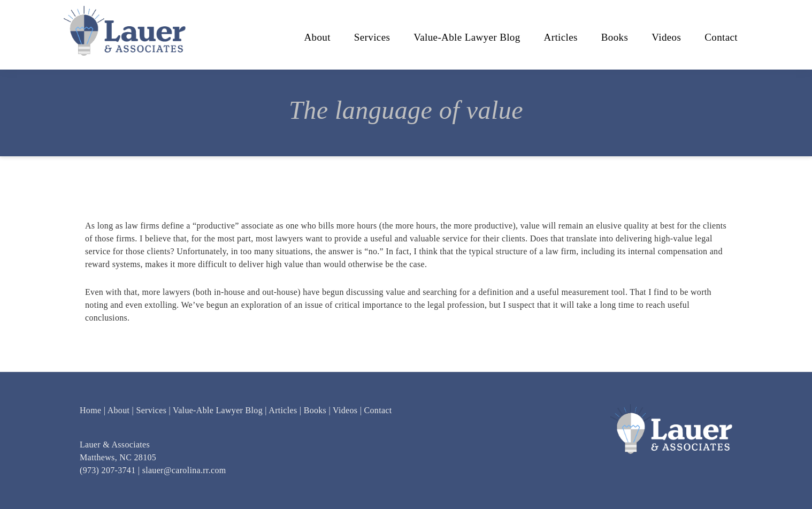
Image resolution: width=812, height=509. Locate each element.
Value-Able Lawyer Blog (218, 410)
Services (151, 410)
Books (315, 410)
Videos (345, 410)
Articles (283, 410)
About (119, 410)
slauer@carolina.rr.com (184, 470)
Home (90, 410)
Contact (378, 410)
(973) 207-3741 (108, 470)
